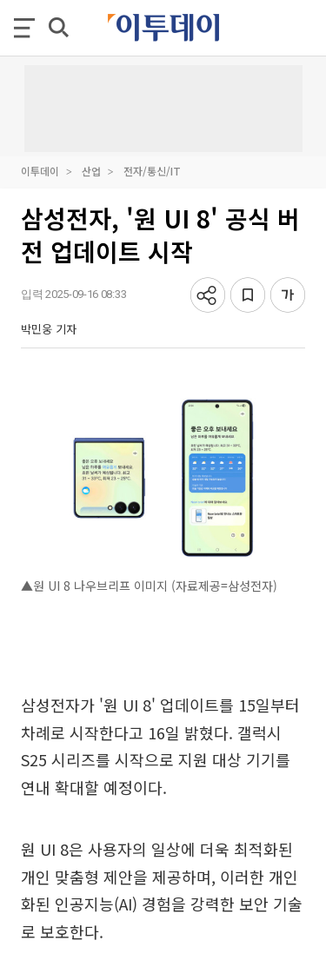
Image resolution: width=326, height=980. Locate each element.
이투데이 (40, 171)
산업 (91, 171)
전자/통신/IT (152, 171)
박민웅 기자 (49, 329)
